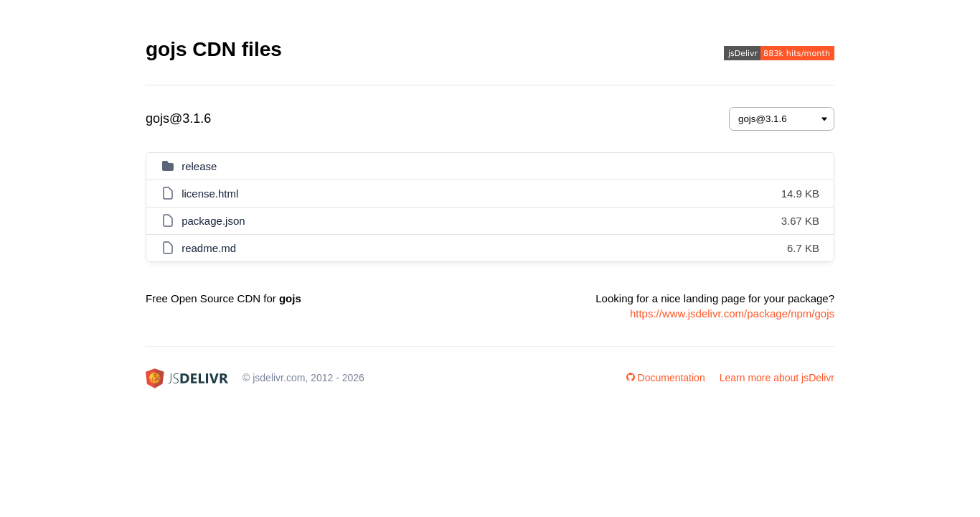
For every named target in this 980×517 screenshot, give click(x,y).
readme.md (209, 248)
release (199, 166)
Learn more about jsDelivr (777, 378)
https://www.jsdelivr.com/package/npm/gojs (732, 313)
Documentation (666, 378)
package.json (213, 221)
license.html (210, 194)
